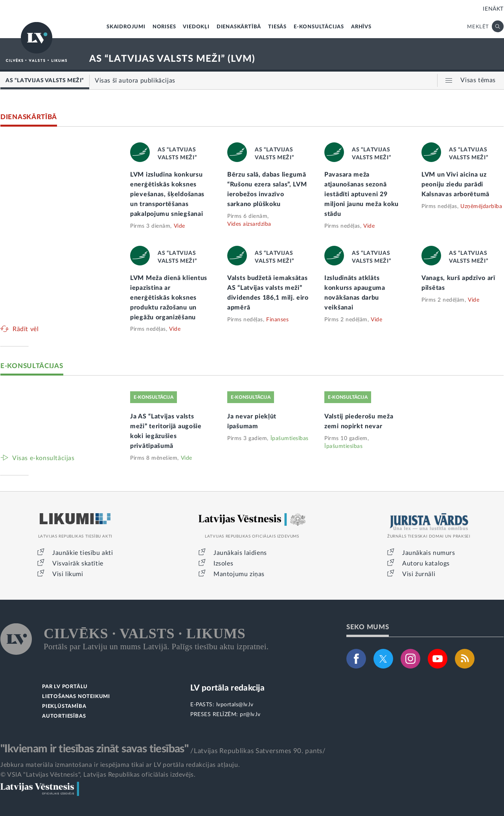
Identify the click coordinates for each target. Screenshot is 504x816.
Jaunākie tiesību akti (83, 553)
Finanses (277, 320)
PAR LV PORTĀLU (65, 687)
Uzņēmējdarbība (481, 206)
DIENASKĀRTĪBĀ (239, 27)
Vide (179, 226)
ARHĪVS (361, 27)
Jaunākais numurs (429, 553)
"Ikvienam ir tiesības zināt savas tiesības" (94, 749)
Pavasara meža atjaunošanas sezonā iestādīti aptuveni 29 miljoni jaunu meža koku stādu (361, 194)
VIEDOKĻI (196, 27)
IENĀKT (493, 9)
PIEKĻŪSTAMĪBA (64, 706)
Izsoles (223, 564)
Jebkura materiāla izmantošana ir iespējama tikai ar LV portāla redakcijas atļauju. (120, 765)
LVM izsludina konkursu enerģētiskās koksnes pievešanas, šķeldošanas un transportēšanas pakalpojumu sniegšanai (167, 194)
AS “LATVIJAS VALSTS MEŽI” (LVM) (172, 59)
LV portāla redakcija (227, 688)
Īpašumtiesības (290, 438)
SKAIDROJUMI (126, 27)
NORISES (164, 27)
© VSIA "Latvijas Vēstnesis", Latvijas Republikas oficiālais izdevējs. (98, 775)
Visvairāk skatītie (78, 564)
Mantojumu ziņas (239, 574)
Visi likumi (68, 574)
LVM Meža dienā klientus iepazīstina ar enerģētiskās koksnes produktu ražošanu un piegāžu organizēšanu (169, 298)
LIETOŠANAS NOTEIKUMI (76, 697)
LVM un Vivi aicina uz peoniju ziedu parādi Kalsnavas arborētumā (455, 184)
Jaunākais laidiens (240, 553)
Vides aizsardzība (249, 224)
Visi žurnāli (419, 574)
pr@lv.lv (250, 715)
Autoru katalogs (426, 564)
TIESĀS (277, 27)
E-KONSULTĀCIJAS (319, 27)
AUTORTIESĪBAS (64, 716)
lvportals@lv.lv (235, 705)
